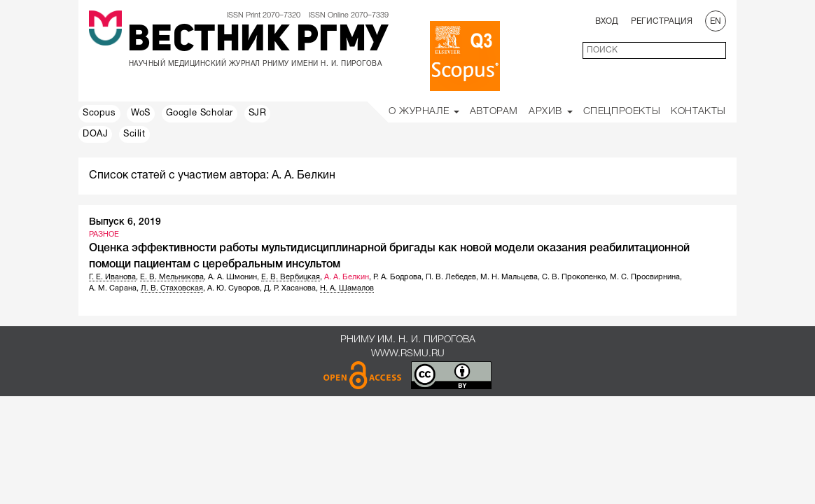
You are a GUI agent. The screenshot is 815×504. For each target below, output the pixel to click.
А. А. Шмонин (232, 277)
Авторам (494, 112)
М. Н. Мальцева (509, 277)
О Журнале (424, 112)
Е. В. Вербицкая (291, 277)
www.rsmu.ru (408, 354)
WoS (141, 113)
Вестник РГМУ (258, 41)
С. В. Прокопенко (574, 277)
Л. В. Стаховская (172, 288)
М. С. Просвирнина (645, 277)
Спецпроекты (622, 112)
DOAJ (95, 134)
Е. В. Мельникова (172, 277)
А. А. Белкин (347, 277)
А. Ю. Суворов (234, 288)
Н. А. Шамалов (347, 288)
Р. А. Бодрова (397, 277)
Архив (551, 112)
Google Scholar (200, 113)
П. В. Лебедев (451, 277)
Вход (607, 21)
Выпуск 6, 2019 (125, 222)
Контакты (698, 112)
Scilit (134, 134)
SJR (258, 113)
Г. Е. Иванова (112, 277)
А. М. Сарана (113, 288)
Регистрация (662, 21)
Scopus (99, 113)
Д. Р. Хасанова (290, 288)
